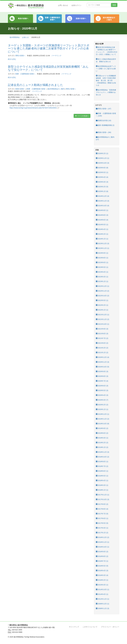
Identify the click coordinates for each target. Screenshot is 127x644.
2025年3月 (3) (102, 182)
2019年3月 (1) (102, 438)
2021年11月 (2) (102, 319)
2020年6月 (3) (102, 386)
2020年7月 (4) (102, 381)
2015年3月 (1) (102, 585)
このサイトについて (90, 627)
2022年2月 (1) (102, 305)
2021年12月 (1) (102, 315)
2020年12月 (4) (102, 357)
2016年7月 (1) (102, 561)
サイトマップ (74, 627)
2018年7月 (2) (102, 466)
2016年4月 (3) (102, 571)
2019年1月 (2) (102, 447)
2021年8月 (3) (102, 334)
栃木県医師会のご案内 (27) (105, 138)
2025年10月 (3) (102, 163)
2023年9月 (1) (102, 253)
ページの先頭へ (82, 116)
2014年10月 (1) (102, 589)
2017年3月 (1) (102, 528)
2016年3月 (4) (102, 575)
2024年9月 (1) (102, 210)
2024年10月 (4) (102, 206)
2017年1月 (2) (102, 533)
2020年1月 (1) (102, 409)
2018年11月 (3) (102, 452)
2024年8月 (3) (102, 215)
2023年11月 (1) (102, 248)
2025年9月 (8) (102, 168)
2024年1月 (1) (102, 239)
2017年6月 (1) (102, 518)
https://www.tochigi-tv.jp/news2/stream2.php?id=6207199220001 (34, 108)
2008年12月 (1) (102, 604)
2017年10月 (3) (102, 499)
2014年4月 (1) (102, 594)
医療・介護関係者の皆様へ (25, 74)
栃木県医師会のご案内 (56, 89)
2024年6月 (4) (102, 220)
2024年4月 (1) (102, 229)
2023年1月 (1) (102, 281)
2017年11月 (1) (102, 495)
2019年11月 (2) (102, 419)
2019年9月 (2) (102, 428)
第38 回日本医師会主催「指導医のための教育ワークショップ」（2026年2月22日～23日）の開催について (107, 51)
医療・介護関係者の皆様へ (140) (106, 115)
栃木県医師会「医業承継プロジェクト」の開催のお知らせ (106, 92)
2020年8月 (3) (102, 376)
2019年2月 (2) (102, 443)
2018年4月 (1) (102, 480)
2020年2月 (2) (102, 405)
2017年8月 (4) (102, 509)
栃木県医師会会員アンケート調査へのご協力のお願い (106, 69)
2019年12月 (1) (102, 414)
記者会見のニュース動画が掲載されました (36, 85)
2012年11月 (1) (102, 599)
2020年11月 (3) (102, 362)
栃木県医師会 (15, 37)
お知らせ (25, 37)
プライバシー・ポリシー (110, 627)
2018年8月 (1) (102, 462)
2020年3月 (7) (102, 400)
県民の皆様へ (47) (104, 109)
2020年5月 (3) (102, 390)
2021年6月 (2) (102, 343)
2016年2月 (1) (102, 580)
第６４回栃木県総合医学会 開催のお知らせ (106, 60)
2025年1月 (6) (102, 191)
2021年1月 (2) (102, 353)
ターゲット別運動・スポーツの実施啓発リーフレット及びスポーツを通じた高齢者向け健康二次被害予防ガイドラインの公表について (49, 48)
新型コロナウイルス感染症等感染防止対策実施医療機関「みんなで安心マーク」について (48, 68)
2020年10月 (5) (102, 367)
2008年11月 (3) (102, 608)
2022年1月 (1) (102, 310)
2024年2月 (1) (102, 234)
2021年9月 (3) (102, 329)
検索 (114, 5)
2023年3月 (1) (102, 277)
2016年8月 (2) (102, 556)
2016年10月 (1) (102, 547)
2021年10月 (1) (102, 324)
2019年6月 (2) (102, 433)
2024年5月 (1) (102, 225)
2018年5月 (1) (102, 476)
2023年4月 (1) (102, 272)
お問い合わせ (63, 5)
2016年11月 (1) (102, 542)
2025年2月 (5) (102, 187)
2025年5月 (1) (102, 172)
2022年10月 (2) (102, 296)
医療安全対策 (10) (104, 121)
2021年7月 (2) (102, 338)
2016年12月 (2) (102, 537)
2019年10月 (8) (102, 424)
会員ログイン (76, 5)
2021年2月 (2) (102, 348)
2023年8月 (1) (102, 258)
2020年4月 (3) (102, 395)
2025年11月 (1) (102, 158)
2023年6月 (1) (102, 262)
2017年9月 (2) (102, 504)
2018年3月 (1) (102, 485)
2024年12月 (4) (102, 196)
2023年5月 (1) (102, 267)
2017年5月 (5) (102, 523)
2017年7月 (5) (102, 514)
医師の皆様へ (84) (104, 132)
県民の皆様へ (20, 56)
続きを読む (12, 59)
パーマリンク (56, 56)
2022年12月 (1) (102, 286)
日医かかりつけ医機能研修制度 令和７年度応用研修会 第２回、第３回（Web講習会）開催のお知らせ (106, 80)
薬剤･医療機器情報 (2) (105, 125)
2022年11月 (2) (102, 291)
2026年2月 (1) (102, 153)
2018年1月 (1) (102, 490)
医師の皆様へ (20, 89)
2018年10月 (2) (102, 457)
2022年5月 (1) (102, 300)
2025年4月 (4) (102, 177)
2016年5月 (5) (102, 566)
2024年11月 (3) (102, 201)
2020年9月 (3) (102, 371)
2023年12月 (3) (102, 243)
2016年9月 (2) (102, 552)
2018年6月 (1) (102, 471)
